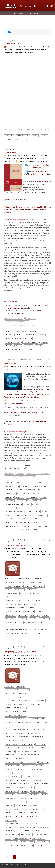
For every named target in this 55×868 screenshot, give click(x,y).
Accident (37, 579)
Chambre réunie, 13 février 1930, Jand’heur (32, 722)
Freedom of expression (14, 604)
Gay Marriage (31, 604)
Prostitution (34, 817)
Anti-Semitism (36, 583)
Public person (11, 820)
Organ (35, 806)
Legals (33, 865)
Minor (46, 615)
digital (9, 335)
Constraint (19, 590)
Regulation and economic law (38, 130)
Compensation (36, 733)
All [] (11, 32)
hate (17, 339)
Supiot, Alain (11, 845)
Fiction (9, 773)
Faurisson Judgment (13, 601)
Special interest (42, 835)
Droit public (44, 762)
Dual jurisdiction (12, 766)
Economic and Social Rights (33, 766)
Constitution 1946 (39, 737)
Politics (39, 346)
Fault (31, 597)
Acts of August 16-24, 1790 (15, 697)
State (33, 526)
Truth (27, 633)
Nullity (33, 619)
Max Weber (35, 615)
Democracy (27, 593)
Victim (37, 845)
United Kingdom (24, 530)
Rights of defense (12, 139)
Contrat (9, 490)
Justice (20, 130)
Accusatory (10, 583)
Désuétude (10, 597)
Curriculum (32, 590)
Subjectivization (27, 842)
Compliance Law (23, 136)
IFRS (36, 504)
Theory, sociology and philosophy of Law (21, 325)
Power (20, 622)
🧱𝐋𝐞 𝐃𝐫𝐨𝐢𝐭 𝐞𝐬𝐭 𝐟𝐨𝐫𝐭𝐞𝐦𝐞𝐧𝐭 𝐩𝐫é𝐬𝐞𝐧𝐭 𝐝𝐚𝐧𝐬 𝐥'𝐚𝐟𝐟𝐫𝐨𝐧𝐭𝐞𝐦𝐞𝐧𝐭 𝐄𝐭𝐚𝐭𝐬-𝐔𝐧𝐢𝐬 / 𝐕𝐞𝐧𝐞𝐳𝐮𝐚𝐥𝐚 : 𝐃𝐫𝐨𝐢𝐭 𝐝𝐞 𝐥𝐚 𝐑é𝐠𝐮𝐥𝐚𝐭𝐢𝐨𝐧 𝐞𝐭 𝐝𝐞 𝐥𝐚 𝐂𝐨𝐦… (27, 50)
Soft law (34, 522)
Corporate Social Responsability (28, 490)
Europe (9, 497)
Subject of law (27, 349)
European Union (38, 769)
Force (35, 136)
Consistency (23, 737)
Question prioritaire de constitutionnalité (22, 824)
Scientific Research (13, 633)
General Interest (31, 777)
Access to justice (23, 579)
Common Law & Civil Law (14, 318)
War (35, 530)
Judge (31, 788)
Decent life (10, 755)
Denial (38, 593)
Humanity (27, 504)
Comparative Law (40, 486)
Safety (37, 831)
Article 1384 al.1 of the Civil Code (29, 704)
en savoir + (9, 136)
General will (11, 780)
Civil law (38, 483)
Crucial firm (24, 494)
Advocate (28, 701)
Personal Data (41, 515)
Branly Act (39, 586)
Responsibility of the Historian (17, 630)
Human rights (26, 612)
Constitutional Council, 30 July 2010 (19, 744)
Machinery (34, 795)
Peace (30, 515)
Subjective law (11, 842)
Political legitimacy (13, 809)
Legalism (25, 791)
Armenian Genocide (13, 586)
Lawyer (44, 136)
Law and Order (39, 339)
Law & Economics (24, 508)
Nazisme (22, 619)
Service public (11, 835)
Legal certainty (12, 791)
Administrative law (13, 701)
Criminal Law (11, 494)
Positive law (44, 619)
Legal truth (10, 615)
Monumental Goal (13, 342)
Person (18, 346)
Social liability (26, 835)
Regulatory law (12, 349)
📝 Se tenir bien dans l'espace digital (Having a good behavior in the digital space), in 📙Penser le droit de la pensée (27, 158)
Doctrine (21, 597)
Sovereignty (11, 526)
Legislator (10, 795)
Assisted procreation (37, 719)
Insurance (21, 788)
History (31, 608)
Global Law (9, 130)
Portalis (28, 809)
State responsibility (21, 838)
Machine (9, 512)
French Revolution (42, 773)
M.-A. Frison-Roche (41, 182)
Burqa (8, 590)
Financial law (32, 497)
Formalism (37, 601)
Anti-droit (23, 583)
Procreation (31, 622)
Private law (10, 817)
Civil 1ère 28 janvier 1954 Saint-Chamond (20, 726)
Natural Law (11, 619)
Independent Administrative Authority (34, 784)
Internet (26, 339)
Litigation (22, 795)
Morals (44, 342)
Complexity (10, 737)
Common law (25, 486)
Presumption (34, 813)
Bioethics (9, 722)
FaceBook (19, 497)
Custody (9, 751)
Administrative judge (36, 697)
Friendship (10, 501)
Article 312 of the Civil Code (16, 712)
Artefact (28, 586)
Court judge (31, 748)
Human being (24, 780)
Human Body (38, 780)
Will (45, 845)
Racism (43, 622)
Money (9, 515)
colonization (11, 486)
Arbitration (40, 701)
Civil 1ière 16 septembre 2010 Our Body (19, 730)
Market (19, 512)
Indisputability (41, 612)
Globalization (30, 432)
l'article (36, 401)
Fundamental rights (13, 777)
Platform (28, 346)
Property (22, 817)
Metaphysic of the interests (16, 798)
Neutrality (19, 515)
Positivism (10, 622)
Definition (37, 494)
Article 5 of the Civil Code (15, 719)
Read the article (12, 200)
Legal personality (39, 791)
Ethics (42, 335)
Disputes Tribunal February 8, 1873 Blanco (21, 762)
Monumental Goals (30, 342)
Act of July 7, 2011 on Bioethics (17, 693)
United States (28, 139)
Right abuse (10, 831)
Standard (23, 526)
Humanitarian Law (13, 504)
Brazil (28, 483)
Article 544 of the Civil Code (16, 715)
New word (10, 806)
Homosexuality (12, 612)
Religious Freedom (22, 626)
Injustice (9, 788)
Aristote (9, 704)
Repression (23, 522)
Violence (9, 637)
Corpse (19, 748)
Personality (10, 519)
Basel (19, 483)
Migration (45, 512)
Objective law (23, 806)
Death (36, 751)
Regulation (10, 522)
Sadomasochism (24, 831)
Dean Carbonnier (12, 593)
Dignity (18, 335)
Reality (9, 626)
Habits (21, 608)
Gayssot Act (10, 608)
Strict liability (38, 838)
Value (35, 633)
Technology (43, 526)
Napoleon (34, 798)
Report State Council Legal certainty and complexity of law (27, 827)
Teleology (10, 530)
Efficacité (24, 769)
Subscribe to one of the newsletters (28, 13)
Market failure (32, 512)
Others (9, 346)
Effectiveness (30, 335)
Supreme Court (25, 845)
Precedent (22, 813)
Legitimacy (23, 615)
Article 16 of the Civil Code (16, 708)
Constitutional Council (15, 741)
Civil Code (40, 730)
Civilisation (22, 331)
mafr (11, 4)
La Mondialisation (17, 404)
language (10, 508)
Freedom (28, 773)
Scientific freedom (39, 630)
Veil (43, 633)
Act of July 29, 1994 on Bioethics (17, 690)
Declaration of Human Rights (29, 755)
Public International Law (28, 519)
